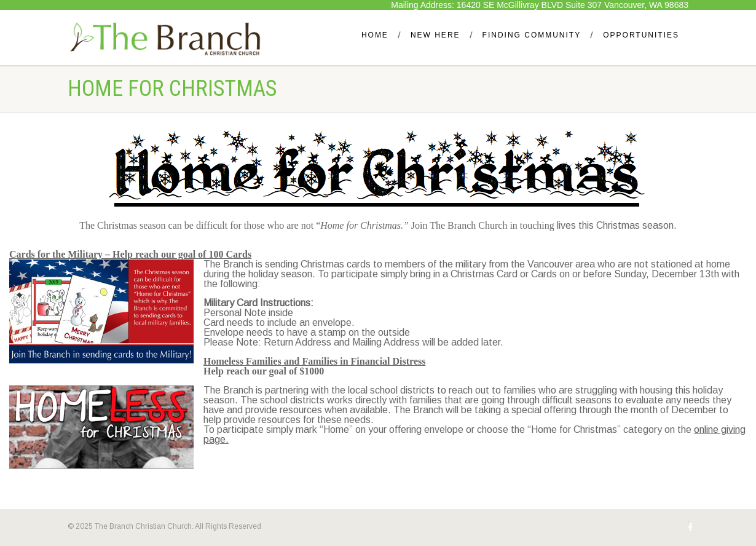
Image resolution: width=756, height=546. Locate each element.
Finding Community (532, 35)
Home (375, 35)
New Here (435, 35)
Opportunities (641, 35)
